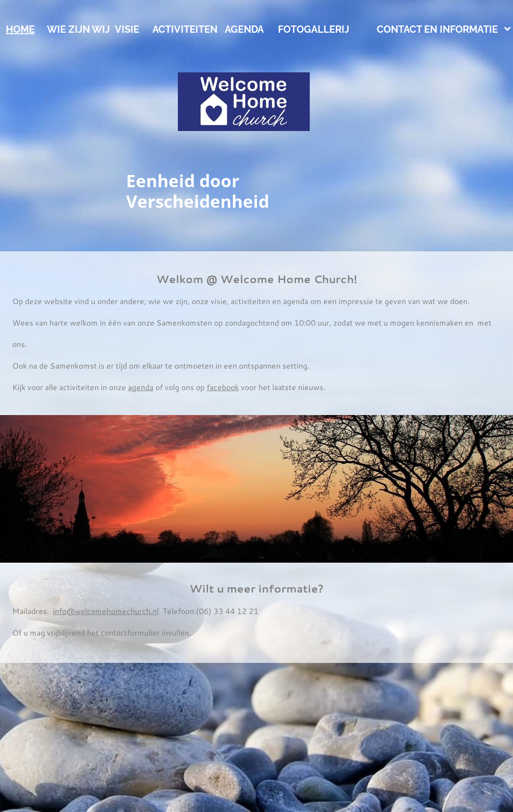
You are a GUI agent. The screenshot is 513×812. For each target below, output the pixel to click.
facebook (223, 387)
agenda (141, 387)
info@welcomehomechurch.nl (106, 611)
